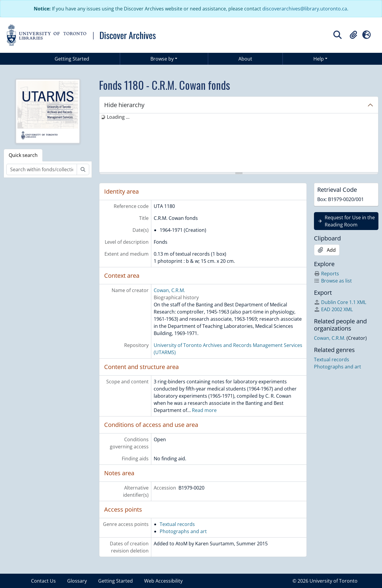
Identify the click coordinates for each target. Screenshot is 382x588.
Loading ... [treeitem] (118, 117)
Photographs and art (183, 531)
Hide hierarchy (124, 105)
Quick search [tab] (23, 155)
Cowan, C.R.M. (169, 290)
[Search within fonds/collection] (42, 169)
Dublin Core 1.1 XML (340, 302)
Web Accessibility (163, 581)
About (245, 59)
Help (319, 59)
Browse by (162, 59)
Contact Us (43, 581)
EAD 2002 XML (333, 309)
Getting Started (72, 59)
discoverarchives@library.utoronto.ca (305, 9)
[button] (353, 35)
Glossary (77, 581)
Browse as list (333, 281)
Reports (326, 274)
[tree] (239, 143)
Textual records (177, 524)
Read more (204, 410)
